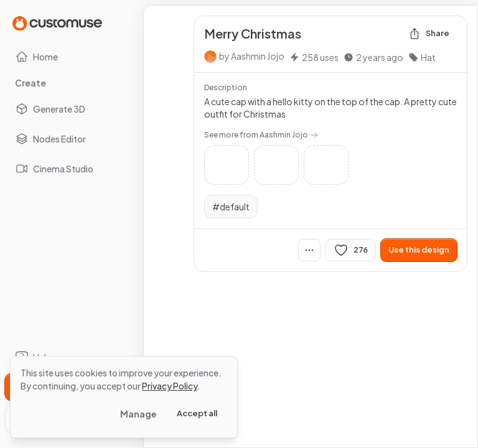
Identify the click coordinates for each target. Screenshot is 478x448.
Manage (138, 414)
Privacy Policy (170, 386)
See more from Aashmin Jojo (261, 135)
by (252, 56)
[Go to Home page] (57, 23)
